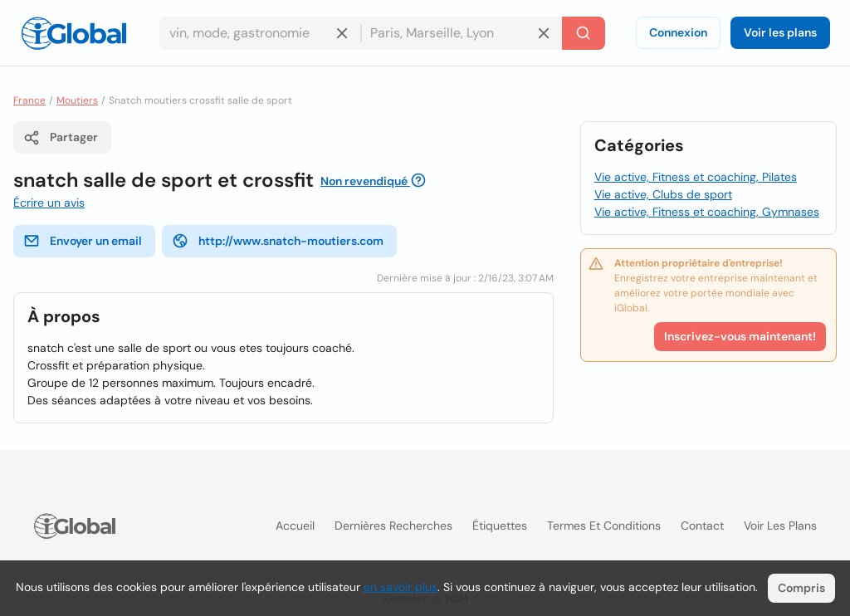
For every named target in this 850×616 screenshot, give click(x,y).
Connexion (678, 32)
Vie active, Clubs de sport (663, 194)
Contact (702, 526)
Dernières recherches (393, 526)
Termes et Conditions (604, 526)
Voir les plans (780, 32)
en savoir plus (401, 587)
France (29, 100)
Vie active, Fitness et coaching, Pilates (696, 177)
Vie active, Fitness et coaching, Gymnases (707, 212)
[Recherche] (584, 33)
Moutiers (77, 100)
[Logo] (74, 33)
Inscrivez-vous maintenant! (740, 336)
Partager (61, 138)
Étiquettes (500, 526)
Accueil (295, 526)
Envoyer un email (83, 241)
